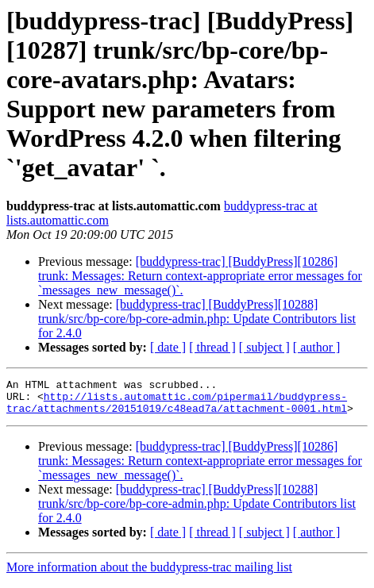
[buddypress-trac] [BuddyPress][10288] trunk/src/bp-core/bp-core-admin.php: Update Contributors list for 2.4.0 (197, 319)
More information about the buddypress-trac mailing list (149, 574)
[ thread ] (212, 347)
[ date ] (168, 347)
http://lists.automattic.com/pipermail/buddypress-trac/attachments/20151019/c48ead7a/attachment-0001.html (177, 408)
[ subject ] (264, 347)
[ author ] (317, 347)
